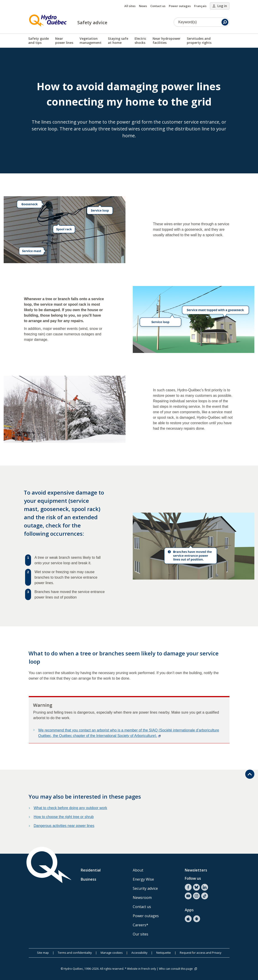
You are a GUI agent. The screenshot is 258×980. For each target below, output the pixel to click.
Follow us (193, 878)
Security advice (145, 888)
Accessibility (139, 953)
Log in (220, 6)
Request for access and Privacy (201, 953)
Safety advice (92, 23)
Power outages (180, 6)
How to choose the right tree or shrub (64, 817)
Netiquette (164, 953)
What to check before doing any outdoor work (70, 808)
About (138, 870)
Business (89, 879)
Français (200, 6)
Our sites (141, 934)
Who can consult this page (178, 969)
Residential (91, 870)
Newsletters (196, 870)
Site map (43, 953)
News (143, 6)
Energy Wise (143, 879)
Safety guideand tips (39, 41)
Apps (189, 910)
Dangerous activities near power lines (64, 826)
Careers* (141, 925)
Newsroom (142, 898)
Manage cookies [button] (112, 953)
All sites (130, 6)
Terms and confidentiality (75, 953)
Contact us (158, 6)
